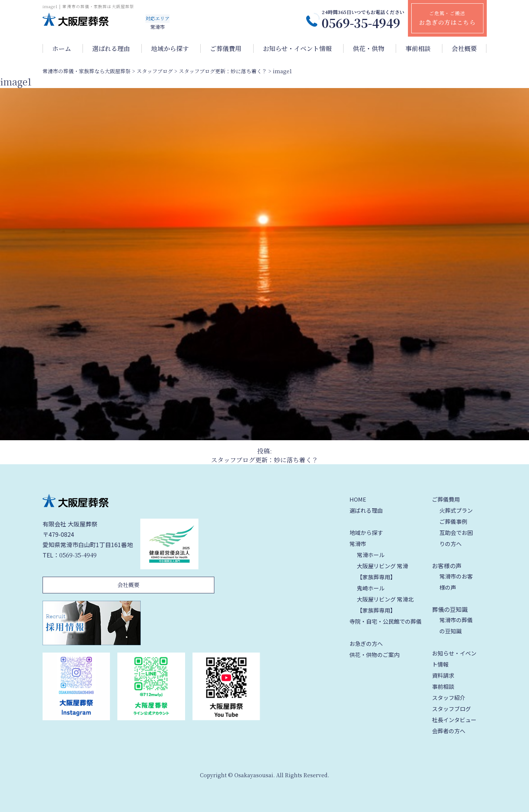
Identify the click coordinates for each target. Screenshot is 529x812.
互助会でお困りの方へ (456, 538)
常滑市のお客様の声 (456, 582)
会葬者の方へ (449, 731)
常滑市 (358, 544)
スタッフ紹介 (449, 698)
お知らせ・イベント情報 (297, 48)
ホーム (62, 48)
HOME (358, 499)
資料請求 (443, 675)
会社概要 (464, 48)
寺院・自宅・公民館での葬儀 (386, 621)
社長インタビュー (454, 720)
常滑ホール (371, 555)
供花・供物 (369, 48)
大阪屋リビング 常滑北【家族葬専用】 (385, 605)
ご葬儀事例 (453, 521)
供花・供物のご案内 (374, 655)
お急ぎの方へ (366, 643)
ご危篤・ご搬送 (447, 18)
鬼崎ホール (371, 588)
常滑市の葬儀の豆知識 (456, 625)
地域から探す (170, 48)
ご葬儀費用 (226, 48)
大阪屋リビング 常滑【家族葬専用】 (382, 571)
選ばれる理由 (111, 48)
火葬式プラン (456, 510)
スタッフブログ (451, 709)
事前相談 (418, 48)
